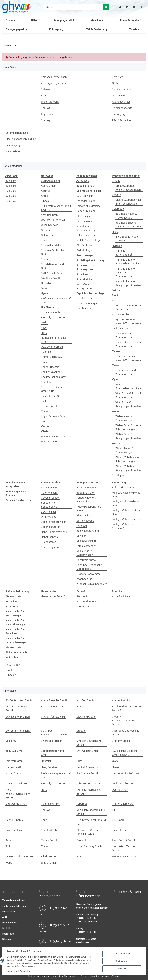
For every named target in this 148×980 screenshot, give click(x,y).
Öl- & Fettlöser (49, 517)
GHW (115, 83)
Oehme (116, 290)
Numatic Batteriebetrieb (124, 253)
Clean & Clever (49, 225)
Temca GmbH (49, 406)
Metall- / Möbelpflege (89, 240)
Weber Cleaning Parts (53, 436)
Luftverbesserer (86, 235)
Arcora (45, 196)
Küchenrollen (49, 542)
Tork (8, 846)
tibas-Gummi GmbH (123, 840)
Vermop (46, 426)
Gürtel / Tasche (85, 521)
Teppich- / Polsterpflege (90, 293)
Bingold (45, 201)
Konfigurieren (122, 961)
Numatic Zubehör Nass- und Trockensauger (126, 272)
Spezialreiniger (85, 279)
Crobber (81, 731)
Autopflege (83, 181)
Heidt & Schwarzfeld (88, 767)
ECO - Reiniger (85, 196)
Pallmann (46, 352)
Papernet (82, 804)
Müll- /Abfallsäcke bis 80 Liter (126, 503)
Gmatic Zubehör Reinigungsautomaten (128, 188)
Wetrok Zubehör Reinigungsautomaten (128, 468)
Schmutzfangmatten (88, 601)
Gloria (115, 761)
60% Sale (11, 181)
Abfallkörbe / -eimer (123, 488)
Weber (116, 411)
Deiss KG (11, 741)
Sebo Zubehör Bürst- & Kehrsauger (128, 307)
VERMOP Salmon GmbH (19, 857)
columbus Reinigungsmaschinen (54, 733)
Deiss (44, 240)
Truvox (45, 411)
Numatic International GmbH (53, 340)
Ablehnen (122, 969)
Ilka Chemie (48, 307)
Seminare (12, 20)
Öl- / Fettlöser (84, 245)
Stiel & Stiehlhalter (87, 541)
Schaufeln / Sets (86, 560)
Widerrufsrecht (50, 102)
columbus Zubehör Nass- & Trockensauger (129, 225)
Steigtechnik (84, 596)
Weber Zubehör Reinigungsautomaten (128, 436)
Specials (12, 675)
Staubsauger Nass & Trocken (17, 493)
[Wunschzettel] (127, 7)
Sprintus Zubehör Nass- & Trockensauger (129, 321)
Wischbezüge (84, 579)
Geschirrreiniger (86, 211)
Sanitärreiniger (85, 255)
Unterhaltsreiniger (87, 303)
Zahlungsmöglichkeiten (55, 83)
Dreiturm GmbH (121, 741)
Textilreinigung (85, 298)
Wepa (9, 863)
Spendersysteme (51, 547)
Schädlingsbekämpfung (90, 260)
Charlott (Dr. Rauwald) (53, 220)
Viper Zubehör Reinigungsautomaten (128, 404)
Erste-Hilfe (12, 606)
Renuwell (46, 810)
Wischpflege (84, 309)
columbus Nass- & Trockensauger (126, 216)
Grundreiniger (84, 221)
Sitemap (46, 120)
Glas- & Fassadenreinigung (21, 139)
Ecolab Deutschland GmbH (52, 266)
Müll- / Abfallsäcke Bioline (127, 519)
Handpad (82, 526)
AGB (44, 95)
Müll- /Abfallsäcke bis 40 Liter (126, 495)
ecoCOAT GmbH (15, 751)
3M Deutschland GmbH (19, 700)
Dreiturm (46, 259)
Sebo (115, 300)
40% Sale (11, 191)
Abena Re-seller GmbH (54, 700)
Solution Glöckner (51, 372)
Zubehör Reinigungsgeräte (92, 584)
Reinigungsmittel (122, 89)
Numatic (117, 246)
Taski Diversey (120, 328)
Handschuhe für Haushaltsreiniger (16, 622)
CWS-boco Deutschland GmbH (126, 733)
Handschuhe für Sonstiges (15, 631)
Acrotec (46, 191)
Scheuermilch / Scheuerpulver (85, 267)
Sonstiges (82, 274)
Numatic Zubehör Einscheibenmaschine (128, 262)
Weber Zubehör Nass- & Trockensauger (128, 427)
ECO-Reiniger (49, 512)
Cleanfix (46, 230)
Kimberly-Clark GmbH (53, 318)
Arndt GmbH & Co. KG (53, 707)
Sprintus (46, 382)
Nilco (115, 232)
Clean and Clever (86, 717)
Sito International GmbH (55, 377)
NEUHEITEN (14, 665)
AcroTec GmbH (85, 700)
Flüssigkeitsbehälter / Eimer (89, 509)
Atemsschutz (13, 596)
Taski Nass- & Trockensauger (124, 335)
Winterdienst (84, 606)
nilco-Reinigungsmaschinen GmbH (18, 794)
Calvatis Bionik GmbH (18, 717)
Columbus (47, 235)
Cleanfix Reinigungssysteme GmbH (124, 721)
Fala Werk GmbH (51, 278)
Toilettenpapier (50, 493)
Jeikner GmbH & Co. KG (125, 773)
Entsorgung (119, 114)
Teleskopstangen (86, 546)
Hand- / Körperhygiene (54, 532)
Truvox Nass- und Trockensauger (126, 372)
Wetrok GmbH (49, 441)
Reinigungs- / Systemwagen (85, 553)
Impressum (48, 114)
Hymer (45, 293)
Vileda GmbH (48, 857)
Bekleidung (12, 601)
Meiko (45, 323)
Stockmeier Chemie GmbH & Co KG (52, 389)
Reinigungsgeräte (122, 108)
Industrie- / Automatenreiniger (87, 228)
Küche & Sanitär (121, 102)
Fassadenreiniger (86, 201)
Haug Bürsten (49, 767)
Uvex (44, 421)
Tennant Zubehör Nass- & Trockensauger (129, 358)
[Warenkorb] (138, 7)
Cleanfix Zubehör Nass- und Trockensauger (129, 202)
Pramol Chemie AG (52, 357)
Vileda (45, 431)
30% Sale (11, 196)
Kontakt (45, 108)
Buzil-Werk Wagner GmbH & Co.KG (56, 208)
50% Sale (11, 186)
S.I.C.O (116, 810)
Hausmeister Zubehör (54, 596)
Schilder (81, 536)
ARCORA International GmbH (18, 708)
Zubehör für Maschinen (19, 500)
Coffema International (18, 731)
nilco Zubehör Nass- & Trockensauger (128, 239)
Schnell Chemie (50, 367)
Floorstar (46, 283)
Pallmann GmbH (50, 804)
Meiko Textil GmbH (123, 783)
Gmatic (116, 181)
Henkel (116, 767)
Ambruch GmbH (50, 215)
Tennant (117, 351)
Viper (115, 379)
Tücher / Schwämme (89, 574)
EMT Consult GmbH (52, 273)
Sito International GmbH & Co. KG (91, 822)
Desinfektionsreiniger (89, 191)
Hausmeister (13, 151)
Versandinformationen (54, 77)
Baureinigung (13, 145)
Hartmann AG (13, 767)
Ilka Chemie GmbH (87, 773)
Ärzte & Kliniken (121, 596)
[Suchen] (73, 7)
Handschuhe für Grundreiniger (15, 613)
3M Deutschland (50, 181)
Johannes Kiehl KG (52, 312)
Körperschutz (13, 647)
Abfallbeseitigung (87, 488)
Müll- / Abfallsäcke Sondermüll (123, 526)
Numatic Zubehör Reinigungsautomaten (128, 283)
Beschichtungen (86, 186)
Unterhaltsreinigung (17, 133)
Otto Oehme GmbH (52, 347)
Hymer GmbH (13, 773)
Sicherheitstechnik (16, 652)
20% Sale (11, 201)
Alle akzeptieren (122, 954)
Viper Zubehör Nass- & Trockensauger (128, 395)
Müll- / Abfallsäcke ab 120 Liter (127, 512)
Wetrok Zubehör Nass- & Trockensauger (128, 459)
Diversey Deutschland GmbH (54, 252)
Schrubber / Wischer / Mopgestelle (89, 567)
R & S (44, 362)
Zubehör (117, 127)
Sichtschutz (13, 657)
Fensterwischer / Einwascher (86, 500)
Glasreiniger (83, 216)
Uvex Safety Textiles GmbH (124, 848)
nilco (44, 328)
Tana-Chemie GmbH (53, 396)
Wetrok (116, 443)
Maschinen (118, 95)
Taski (44, 401)
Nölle (44, 333)
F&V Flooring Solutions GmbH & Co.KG (125, 753)
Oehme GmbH (120, 790)
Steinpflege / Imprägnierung (85, 286)
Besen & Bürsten (51, 527)
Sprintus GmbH (121, 314)
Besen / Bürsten (86, 493)
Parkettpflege (84, 250)
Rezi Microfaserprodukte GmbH (91, 812)
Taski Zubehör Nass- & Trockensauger (128, 344)
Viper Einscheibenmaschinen (129, 386)
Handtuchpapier (50, 537)
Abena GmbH (49, 186)
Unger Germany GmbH (54, 416)
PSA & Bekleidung (122, 120)
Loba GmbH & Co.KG (88, 783)
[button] (120, 7)
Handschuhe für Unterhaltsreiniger (16, 640)
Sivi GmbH (118, 820)
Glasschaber (84, 516)
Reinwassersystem (88, 531)
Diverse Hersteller (51, 245)
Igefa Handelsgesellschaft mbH (56, 300)
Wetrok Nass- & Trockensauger (124, 450)
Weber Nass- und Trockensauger (125, 418)
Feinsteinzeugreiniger (89, 206)
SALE (10, 670)
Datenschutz (48, 89)
